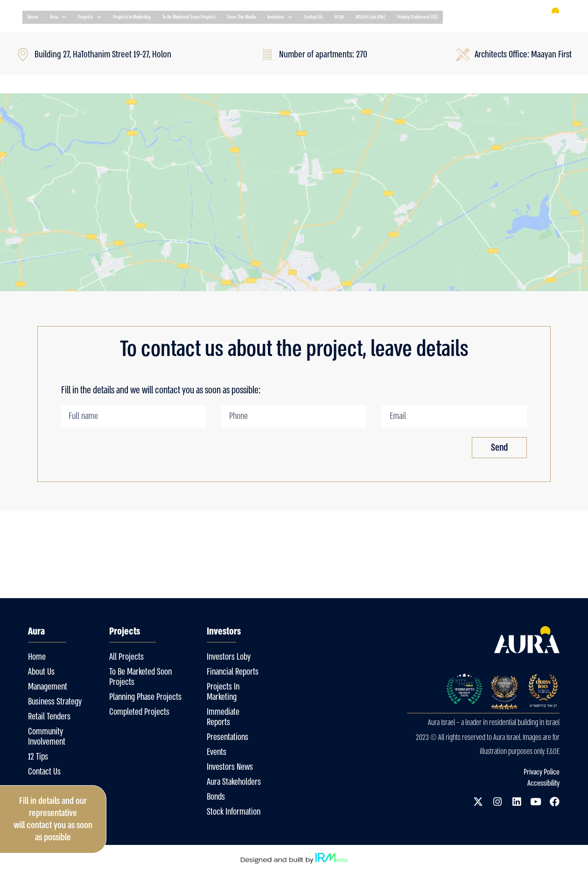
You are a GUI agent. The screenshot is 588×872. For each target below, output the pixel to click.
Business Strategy (55, 702)
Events (217, 752)
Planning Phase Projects (145, 697)
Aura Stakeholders (234, 782)
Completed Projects (139, 712)
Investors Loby (229, 657)
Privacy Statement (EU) (417, 17)
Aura (58, 17)
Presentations (227, 737)
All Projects (126, 657)
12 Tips (38, 757)
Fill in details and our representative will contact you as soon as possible (53, 819)
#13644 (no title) (371, 17)
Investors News (230, 767)
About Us (41, 672)
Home (33, 17)
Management (48, 687)
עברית (339, 17)
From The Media (241, 17)
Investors (280, 17)
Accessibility (543, 783)
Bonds (216, 797)
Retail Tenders (49, 717)
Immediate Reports (223, 717)
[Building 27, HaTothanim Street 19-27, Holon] (294, 192)
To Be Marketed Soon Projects (189, 17)
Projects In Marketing (132, 17)
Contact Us (313, 17)
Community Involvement (47, 737)
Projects (90, 17)
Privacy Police (542, 772)
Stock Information (234, 812)
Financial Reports (233, 672)
